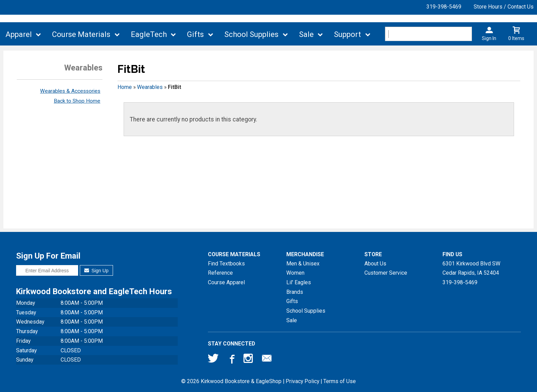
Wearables (150, 87)
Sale (306, 34)
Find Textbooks (226, 264)
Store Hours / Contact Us (504, 7)
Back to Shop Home (77, 101)
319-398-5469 (444, 7)
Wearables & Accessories (70, 91)
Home (125, 87)
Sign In (489, 38)
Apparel (19, 34)
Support (347, 34)
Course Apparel (226, 282)
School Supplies (251, 34)
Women (295, 273)
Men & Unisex (303, 264)
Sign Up (96, 271)
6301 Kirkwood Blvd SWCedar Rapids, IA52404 (471, 268)
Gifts (195, 34)
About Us (375, 264)
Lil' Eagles (299, 282)
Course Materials (81, 34)
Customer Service (386, 273)
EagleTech (149, 34)
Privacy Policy (302, 381)
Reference (220, 273)
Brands (295, 292)
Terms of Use (340, 381)
